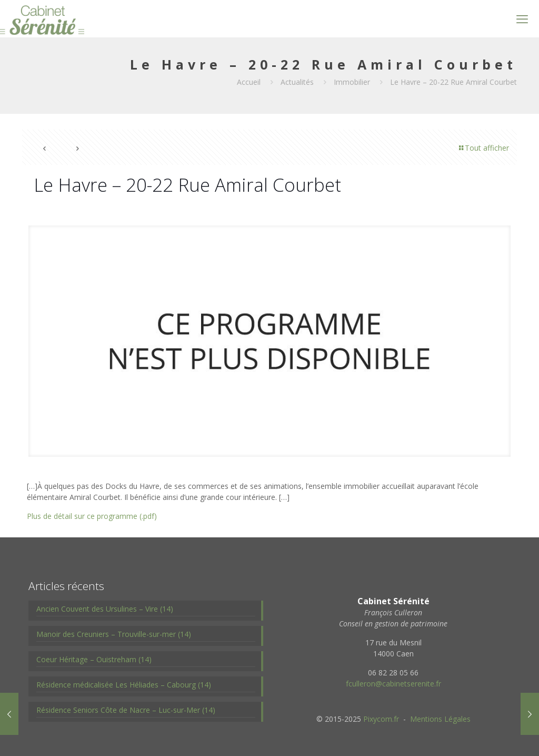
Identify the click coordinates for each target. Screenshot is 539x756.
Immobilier (352, 82)
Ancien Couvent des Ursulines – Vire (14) (105, 609)
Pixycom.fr (381, 719)
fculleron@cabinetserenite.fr (393, 684)
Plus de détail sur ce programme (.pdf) (92, 516)
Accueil (249, 82)
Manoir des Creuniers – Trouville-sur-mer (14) (114, 634)
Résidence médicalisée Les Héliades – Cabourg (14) (124, 685)
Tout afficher (483, 148)
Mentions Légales (440, 719)
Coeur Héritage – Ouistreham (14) (94, 659)
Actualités (297, 82)
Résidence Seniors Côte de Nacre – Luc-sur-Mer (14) (126, 710)
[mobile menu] (522, 18)
